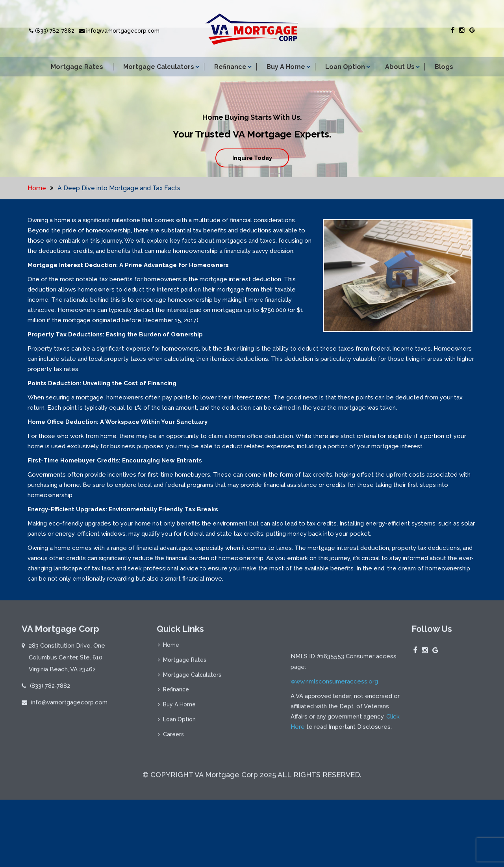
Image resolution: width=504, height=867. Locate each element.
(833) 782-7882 (52, 31)
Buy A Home (286, 67)
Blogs (444, 67)
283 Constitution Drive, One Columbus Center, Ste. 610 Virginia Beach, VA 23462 (67, 662)
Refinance (230, 67)
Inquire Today (252, 158)
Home (37, 188)
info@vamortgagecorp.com (119, 31)
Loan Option (345, 67)
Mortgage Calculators (159, 67)
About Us (400, 67)
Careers (173, 739)
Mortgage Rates (77, 67)
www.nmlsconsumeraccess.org (334, 764)
